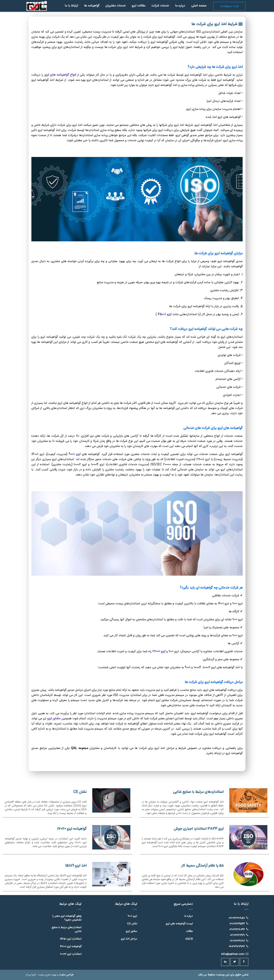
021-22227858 (238, 918)
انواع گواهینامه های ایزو (60, 75)
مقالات (189, 931)
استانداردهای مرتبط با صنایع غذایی (67, 929)
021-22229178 (239, 941)
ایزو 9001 (75, 454)
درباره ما (180, 6)
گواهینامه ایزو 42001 (71, 947)
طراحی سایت (66, 975)
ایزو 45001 (165, 314)
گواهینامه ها (92, 6)
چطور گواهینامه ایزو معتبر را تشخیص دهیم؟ (67, 918)
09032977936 (238, 947)
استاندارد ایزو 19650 (71, 939)
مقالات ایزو (139, 6)
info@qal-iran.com (235, 954)
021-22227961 (239, 935)
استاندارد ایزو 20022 (71, 954)
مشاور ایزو (54, 719)
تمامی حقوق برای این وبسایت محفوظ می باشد (223, 975)
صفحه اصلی (199, 6)
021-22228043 (239, 929)
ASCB (189, 939)
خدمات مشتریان (115, 6)
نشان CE (132, 924)
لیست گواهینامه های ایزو (179, 924)
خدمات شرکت (160, 6)
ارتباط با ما (71, 6)
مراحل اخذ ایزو (129, 939)
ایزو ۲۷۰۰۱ (159, 651)
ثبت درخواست (229, 6)
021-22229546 (239, 924)
